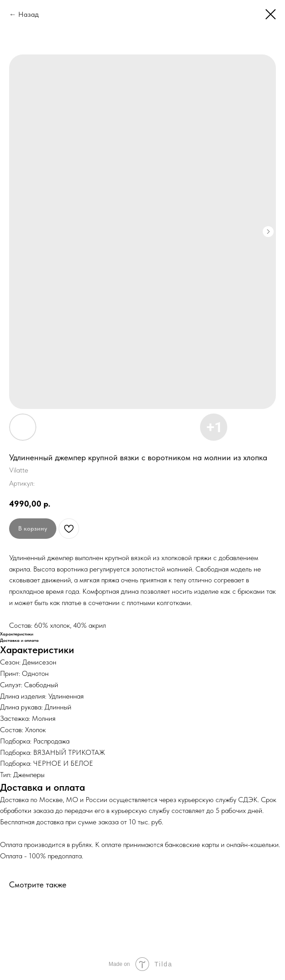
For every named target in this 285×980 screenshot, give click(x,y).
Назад (28, 14)
